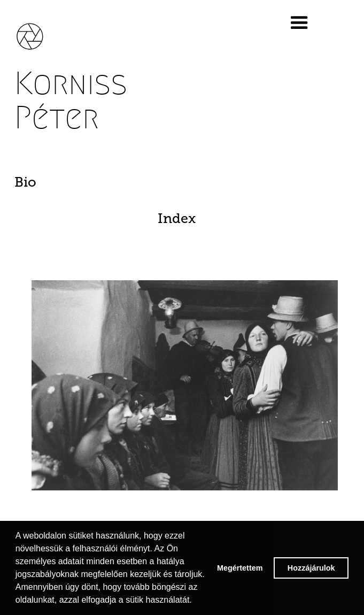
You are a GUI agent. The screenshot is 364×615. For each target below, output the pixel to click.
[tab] (185, 182)
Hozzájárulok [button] (311, 568)
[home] (37, 31)
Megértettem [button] (240, 568)
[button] (311, 23)
